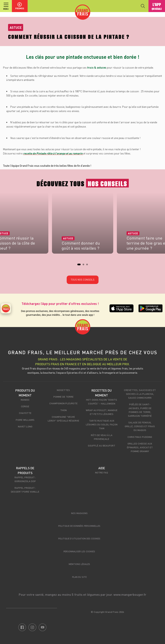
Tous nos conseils (83, 280)
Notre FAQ (102, 472)
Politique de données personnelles (79, 526)
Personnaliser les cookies (79, 551)
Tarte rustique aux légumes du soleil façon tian (102, 424)
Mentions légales (79, 564)
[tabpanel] (83, 224)
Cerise (25, 406)
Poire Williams (25, 420)
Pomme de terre (63, 397)
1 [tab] (79, 266)
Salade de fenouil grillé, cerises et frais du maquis (140, 426)
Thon (63, 410)
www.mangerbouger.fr (130, 594)
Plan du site (79, 577)
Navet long (25, 426)
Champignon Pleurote (63, 403)
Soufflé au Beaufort (102, 445)
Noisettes (63, 390)
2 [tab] (85, 266)
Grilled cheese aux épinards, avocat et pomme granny (140, 447)
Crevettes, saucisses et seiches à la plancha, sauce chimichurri (140, 394)
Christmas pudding (140, 437)
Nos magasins (79, 513)
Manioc (25, 400)
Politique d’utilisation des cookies (79, 539)
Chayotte (25, 413)
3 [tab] (88, 266)
